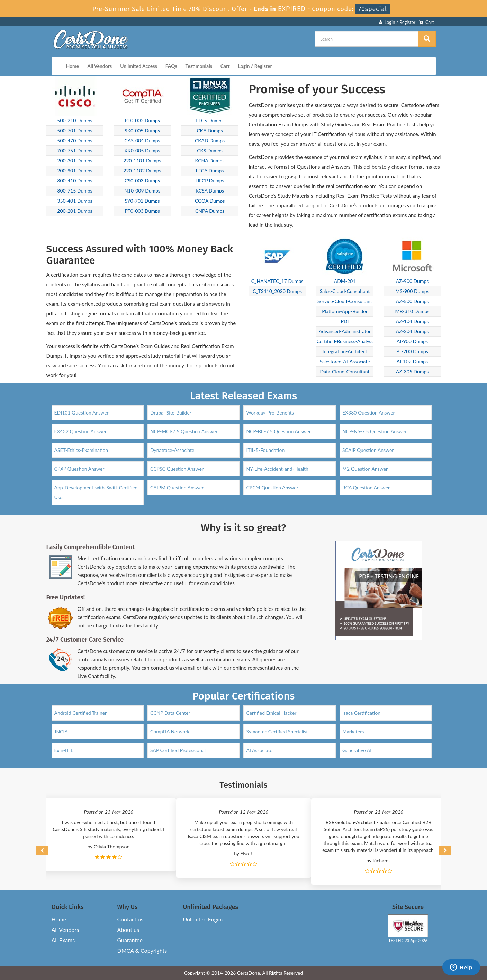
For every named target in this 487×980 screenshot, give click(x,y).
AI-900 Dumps (412, 341)
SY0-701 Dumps (142, 201)
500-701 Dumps (75, 130)
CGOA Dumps (210, 201)
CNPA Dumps (210, 211)
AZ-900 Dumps (412, 281)
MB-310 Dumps (412, 311)
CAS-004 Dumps (142, 140)
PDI (345, 321)
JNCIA (61, 732)
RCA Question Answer (366, 487)
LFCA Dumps (210, 171)
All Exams (63, 940)
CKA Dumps (210, 130)
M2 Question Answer (365, 469)
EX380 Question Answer (369, 413)
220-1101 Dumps (142, 161)
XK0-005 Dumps (142, 150)
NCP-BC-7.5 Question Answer (278, 431)
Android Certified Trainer (81, 713)
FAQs (171, 66)
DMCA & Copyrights (142, 950)
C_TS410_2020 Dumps (277, 291)
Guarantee (130, 940)
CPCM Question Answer (272, 487)
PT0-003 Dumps (142, 211)
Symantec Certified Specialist (277, 732)
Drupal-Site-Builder (171, 413)
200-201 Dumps (75, 211)
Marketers (353, 732)
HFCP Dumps (210, 181)
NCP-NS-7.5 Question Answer (375, 431)
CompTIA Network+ (171, 732)
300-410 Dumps (75, 181)
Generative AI (357, 750)
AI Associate (259, 750)
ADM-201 (345, 281)
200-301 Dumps (75, 161)
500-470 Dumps (75, 140)
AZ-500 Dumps (412, 301)
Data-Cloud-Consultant (345, 371)
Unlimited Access (138, 66)
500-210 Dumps (75, 120)
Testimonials (199, 66)
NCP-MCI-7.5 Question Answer (184, 431)
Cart (426, 22)
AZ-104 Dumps (412, 321)
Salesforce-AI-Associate (345, 361)
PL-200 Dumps (412, 351)
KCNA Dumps (210, 161)
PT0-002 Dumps (142, 120)
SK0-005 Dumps (142, 130)
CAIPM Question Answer (177, 487)
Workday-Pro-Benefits (270, 413)
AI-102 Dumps (412, 361)
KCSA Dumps (210, 191)
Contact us (130, 919)
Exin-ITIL (64, 750)
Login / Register (397, 22)
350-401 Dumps (75, 201)
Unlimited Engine (204, 919)
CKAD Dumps (210, 140)
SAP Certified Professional (178, 750)
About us (128, 930)
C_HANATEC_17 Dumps (277, 281)
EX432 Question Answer (81, 431)
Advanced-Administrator (345, 331)
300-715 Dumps (75, 191)
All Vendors (100, 66)
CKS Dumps (210, 150)
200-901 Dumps (75, 171)
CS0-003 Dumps (142, 181)
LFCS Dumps (210, 120)
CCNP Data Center (170, 713)
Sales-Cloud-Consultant (345, 291)
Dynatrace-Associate (172, 450)
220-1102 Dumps (142, 171)
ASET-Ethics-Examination (81, 450)
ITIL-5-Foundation (265, 450)
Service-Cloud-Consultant (345, 301)
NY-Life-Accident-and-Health (277, 469)
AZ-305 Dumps (412, 371)
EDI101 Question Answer (82, 413)
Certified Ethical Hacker (271, 713)
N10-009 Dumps (142, 191)
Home (73, 66)
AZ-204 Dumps (412, 331)
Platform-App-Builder (345, 311)
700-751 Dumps (75, 150)
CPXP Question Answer (79, 469)
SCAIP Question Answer (368, 450)
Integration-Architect (345, 351)
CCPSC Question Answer (177, 469)
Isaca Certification (361, 713)
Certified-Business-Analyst (345, 341)
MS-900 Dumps (412, 291)
